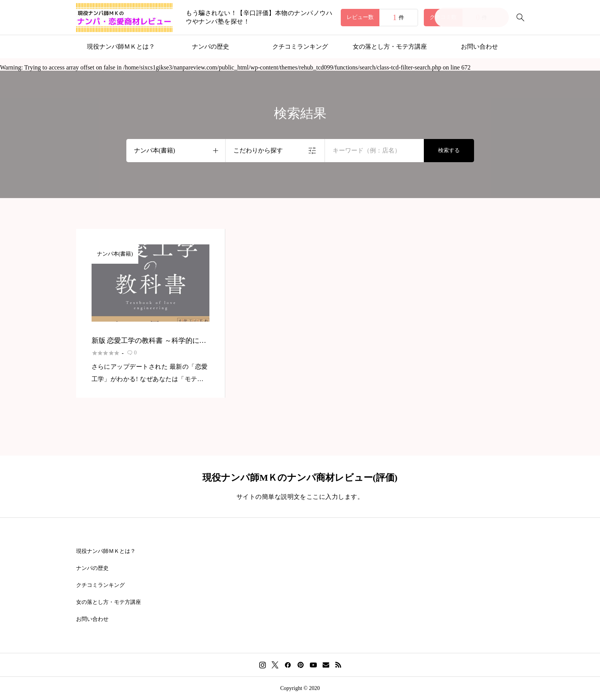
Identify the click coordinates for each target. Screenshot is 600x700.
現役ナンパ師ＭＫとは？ (121, 47)
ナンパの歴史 (211, 47)
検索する (449, 150)
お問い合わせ (479, 47)
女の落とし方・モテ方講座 (390, 47)
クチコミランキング (300, 47)
